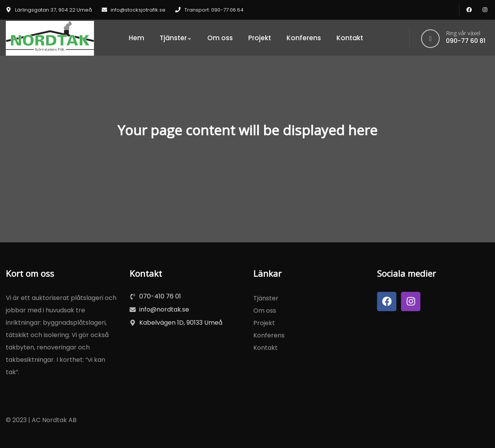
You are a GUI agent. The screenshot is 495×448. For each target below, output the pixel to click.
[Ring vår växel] (430, 39)
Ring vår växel (463, 33)
